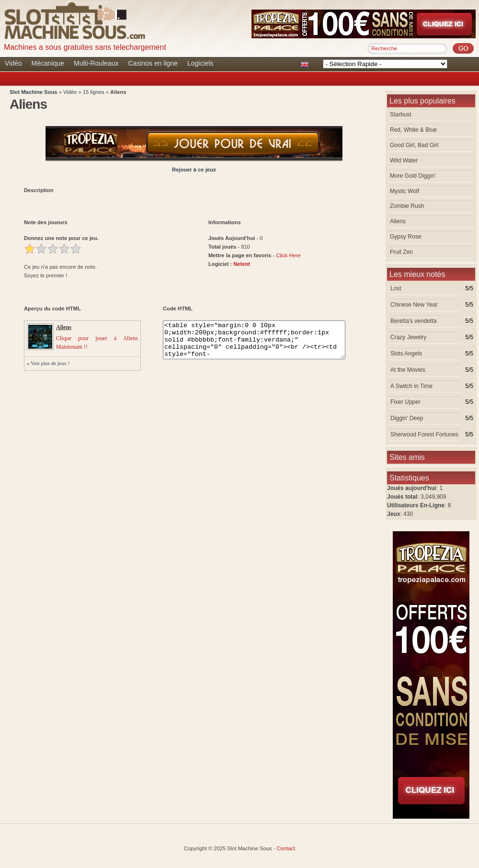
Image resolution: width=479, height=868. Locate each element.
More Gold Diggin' (413, 176)
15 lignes (94, 92)
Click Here (288, 255)
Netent (242, 264)
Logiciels (200, 63)
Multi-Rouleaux (96, 63)
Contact (286, 848)
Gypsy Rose (405, 237)
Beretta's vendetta (413, 321)
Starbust (401, 114)
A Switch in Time (411, 386)
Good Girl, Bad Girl (414, 145)
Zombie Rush (407, 206)
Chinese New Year (414, 305)
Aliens (398, 221)
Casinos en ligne (153, 63)
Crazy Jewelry (408, 337)
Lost (396, 288)
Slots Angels (406, 354)
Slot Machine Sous (33, 92)
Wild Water (404, 160)
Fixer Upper (405, 402)
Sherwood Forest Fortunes (424, 434)
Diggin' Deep (407, 418)
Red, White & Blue (413, 130)
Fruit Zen (401, 252)
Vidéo (13, 63)
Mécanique (48, 63)
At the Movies (408, 370)
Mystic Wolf (405, 191)
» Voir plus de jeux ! (48, 363)
